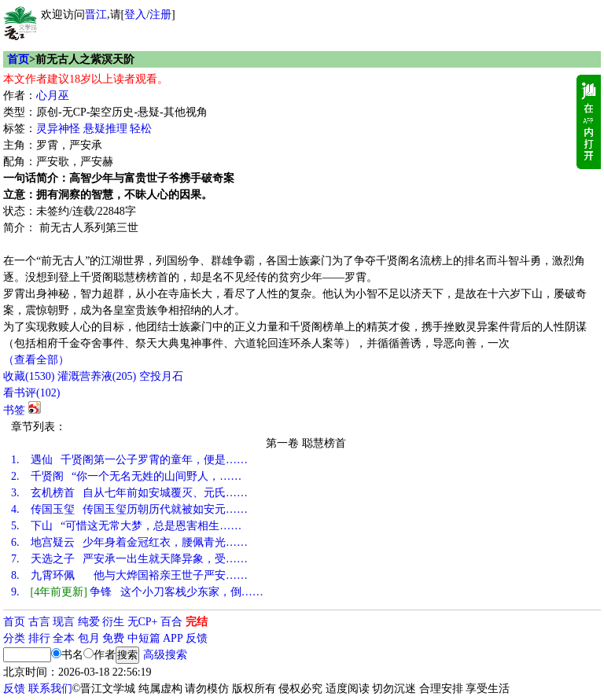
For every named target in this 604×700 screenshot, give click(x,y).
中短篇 (144, 638)
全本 (64, 638)
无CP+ (143, 622)
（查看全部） (36, 360)
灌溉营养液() (97, 376)
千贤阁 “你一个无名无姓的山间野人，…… (126, 476)
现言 (64, 622)
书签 (14, 410)
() (29, 376)
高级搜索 (165, 655)
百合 (171, 622)
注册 (160, 15)
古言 (39, 622)
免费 (113, 638)
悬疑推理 (105, 129)
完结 (197, 622)
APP (173, 638)
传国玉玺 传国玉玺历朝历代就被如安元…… (129, 509)
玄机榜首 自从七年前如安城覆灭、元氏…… (129, 493)
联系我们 (50, 689)
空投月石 (161, 376)
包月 (89, 638)
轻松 (141, 129)
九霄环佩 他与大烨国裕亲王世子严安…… (129, 575)
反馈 (197, 638)
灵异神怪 (58, 129)
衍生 (113, 622)
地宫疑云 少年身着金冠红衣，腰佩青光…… (129, 542)
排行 (39, 638)
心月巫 (53, 96)
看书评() (31, 393)
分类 (14, 638)
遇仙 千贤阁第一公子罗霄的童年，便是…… (129, 460)
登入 (135, 15)
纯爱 (89, 622)
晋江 (96, 15)
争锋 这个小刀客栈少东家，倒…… (137, 592)
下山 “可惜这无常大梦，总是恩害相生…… (126, 526)
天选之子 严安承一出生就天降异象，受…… (129, 559)
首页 (18, 59)
